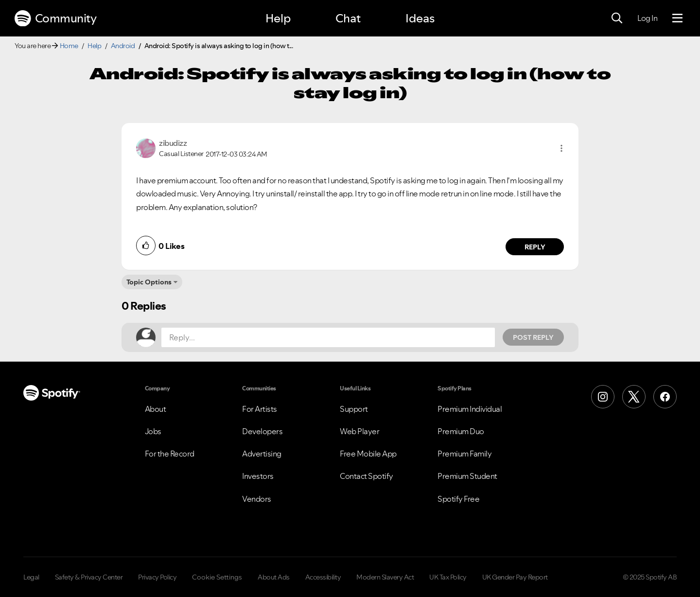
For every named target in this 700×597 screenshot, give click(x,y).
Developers (262, 431)
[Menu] (677, 18)
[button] (561, 148)
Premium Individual (470, 409)
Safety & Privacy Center (89, 577)
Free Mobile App (368, 454)
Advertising (262, 454)
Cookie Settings (217, 577)
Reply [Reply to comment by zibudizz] (535, 247)
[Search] (617, 18)
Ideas (420, 18)
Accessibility (323, 577)
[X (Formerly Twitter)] (634, 397)
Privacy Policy (157, 577)
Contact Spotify (367, 476)
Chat (348, 18)
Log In (647, 18)
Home (69, 46)
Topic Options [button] (149, 282)
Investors (258, 476)
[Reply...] (328, 337)
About (156, 409)
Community (55, 18)
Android (123, 46)
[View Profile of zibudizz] (173, 143)
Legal (31, 577)
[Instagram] (603, 397)
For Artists (260, 409)
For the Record (170, 454)
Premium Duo (461, 431)
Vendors (257, 499)
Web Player (359, 431)
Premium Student (467, 476)
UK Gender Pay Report (515, 577)
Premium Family (464, 454)
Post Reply (533, 337)
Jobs (153, 431)
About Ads (274, 577)
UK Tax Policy (448, 577)
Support (354, 409)
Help (278, 18)
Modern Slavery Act (385, 577)
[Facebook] (665, 397)
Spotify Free (458, 499)
